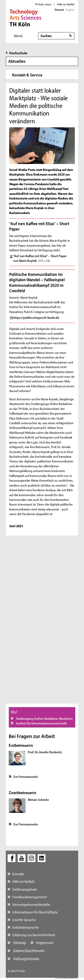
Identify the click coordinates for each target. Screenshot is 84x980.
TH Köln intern (43, 4)
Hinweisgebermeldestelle (31, 904)
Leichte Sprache (24, 920)
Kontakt (18, 874)
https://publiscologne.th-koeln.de (36, 318)
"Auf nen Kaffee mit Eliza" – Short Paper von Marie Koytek (40, 258)
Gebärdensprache (26, 927)
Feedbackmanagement (30, 897)
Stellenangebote (25, 889)
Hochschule (18, 53)
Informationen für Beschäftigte (35, 912)
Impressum (44, 943)
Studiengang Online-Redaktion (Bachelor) (44, 719)
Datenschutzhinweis (28, 951)
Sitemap (19, 943)
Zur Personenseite (26, 777)
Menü (18, 36)
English (70, 10)
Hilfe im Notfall (66, 4)
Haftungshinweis (26, 959)
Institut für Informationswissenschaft (41, 723)
